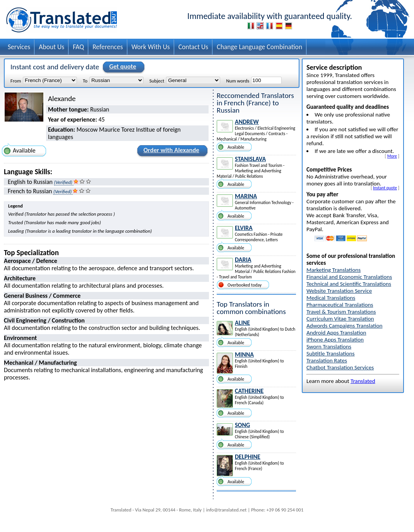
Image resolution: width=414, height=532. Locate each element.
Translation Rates (327, 360)
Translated (363, 381)
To (85, 81)
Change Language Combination (259, 47)
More (392, 156)
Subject (157, 81)
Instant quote (385, 188)
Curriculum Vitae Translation (340, 319)
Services (19, 47)
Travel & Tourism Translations (341, 312)
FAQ (78, 47)
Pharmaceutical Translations (340, 305)
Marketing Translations (334, 270)
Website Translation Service (339, 291)
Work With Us (151, 47)
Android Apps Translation (336, 333)
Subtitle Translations (331, 354)
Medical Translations (331, 298)
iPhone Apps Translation (335, 340)
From (16, 81)
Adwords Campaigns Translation (344, 326)
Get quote (121, 67)
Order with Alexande (170, 151)
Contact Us (193, 47)
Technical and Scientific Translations (349, 284)
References (108, 47)
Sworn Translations (329, 347)
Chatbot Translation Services (340, 367)
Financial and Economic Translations (349, 277)
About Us (51, 47)
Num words (238, 81)
